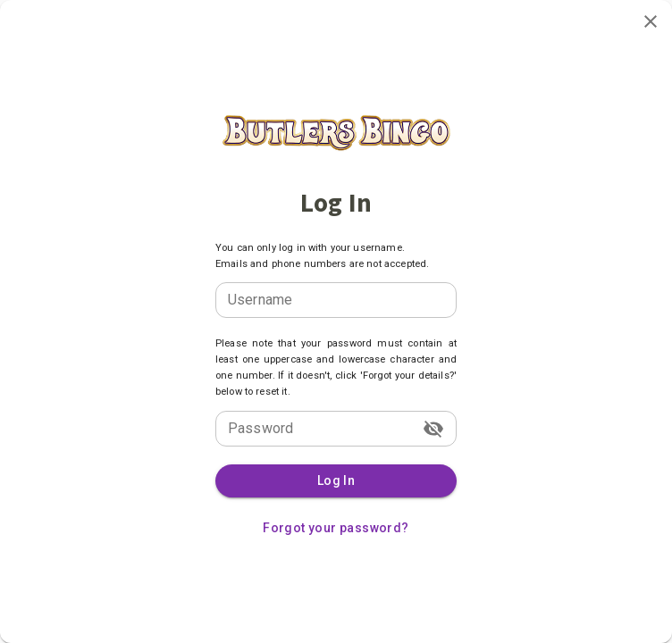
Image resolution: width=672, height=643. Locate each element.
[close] (651, 21)
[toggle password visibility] (433, 429)
